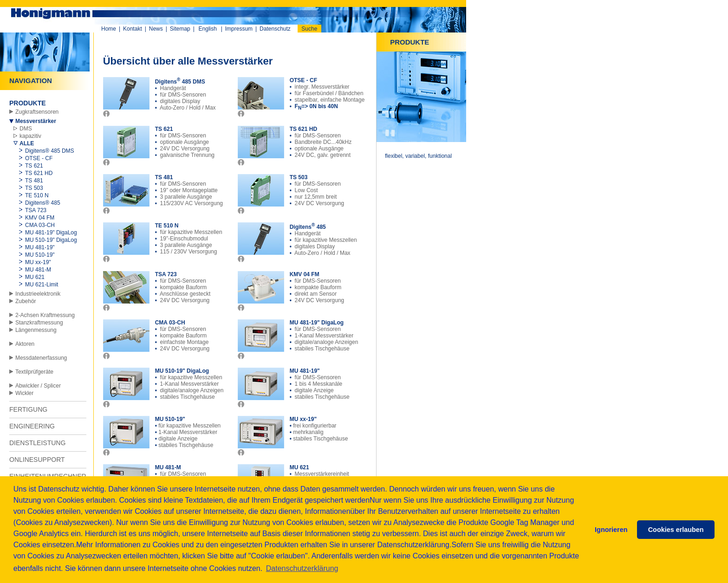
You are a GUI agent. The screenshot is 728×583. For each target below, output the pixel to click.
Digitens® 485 (43, 203)
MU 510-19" (40, 255)
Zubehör (26, 301)
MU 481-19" (40, 247)
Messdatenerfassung (41, 358)
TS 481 (34, 181)
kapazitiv (30, 136)
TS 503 (34, 188)
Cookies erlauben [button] (676, 530)
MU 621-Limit (42, 285)
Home (109, 29)
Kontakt (133, 29)
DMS (26, 129)
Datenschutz (275, 29)
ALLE (27, 143)
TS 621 (34, 166)
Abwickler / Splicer (38, 386)
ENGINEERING (32, 426)
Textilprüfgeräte (34, 372)
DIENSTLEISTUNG (37, 443)
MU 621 (35, 277)
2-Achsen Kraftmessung (45, 315)
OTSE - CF (39, 158)
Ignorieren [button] (611, 530)
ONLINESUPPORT (37, 460)
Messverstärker (36, 121)
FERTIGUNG (28, 409)
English (208, 29)
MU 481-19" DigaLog (51, 233)
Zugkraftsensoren (37, 112)
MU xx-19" (38, 262)
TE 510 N (37, 195)
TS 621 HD (39, 173)
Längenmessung (36, 330)
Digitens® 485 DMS (50, 151)
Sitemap (180, 29)
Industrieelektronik (38, 294)
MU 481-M (38, 270)
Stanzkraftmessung (39, 323)
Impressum (239, 29)
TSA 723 (36, 210)
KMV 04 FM (40, 218)
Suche (309, 29)
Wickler (24, 393)
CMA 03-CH (40, 225)
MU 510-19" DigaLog (51, 240)
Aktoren (25, 344)
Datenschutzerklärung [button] (302, 568)
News (156, 29)
